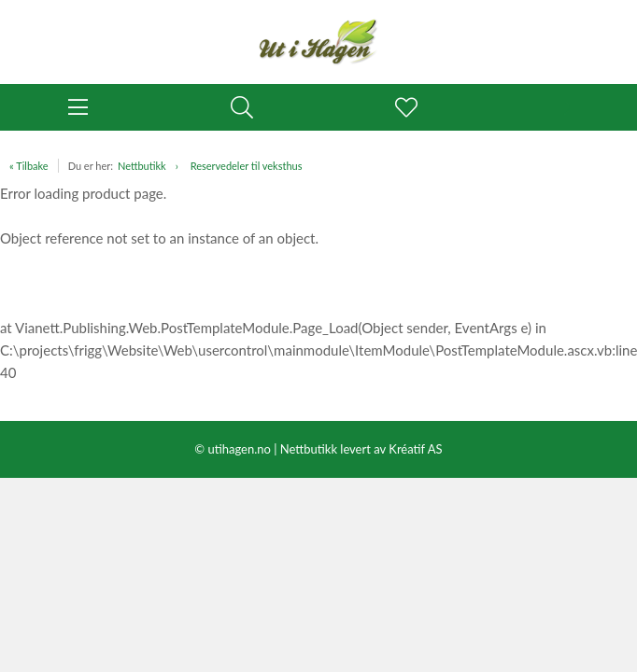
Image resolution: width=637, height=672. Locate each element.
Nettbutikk (142, 166)
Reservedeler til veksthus (247, 166)
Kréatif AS (415, 449)
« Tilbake (29, 166)
